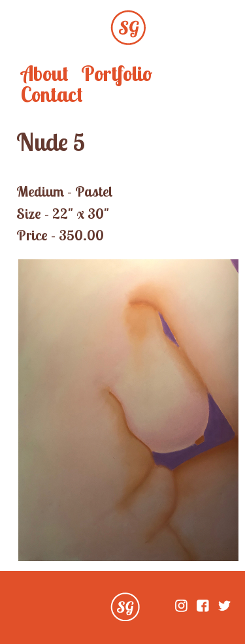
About (45, 73)
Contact (52, 94)
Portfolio (117, 73)
